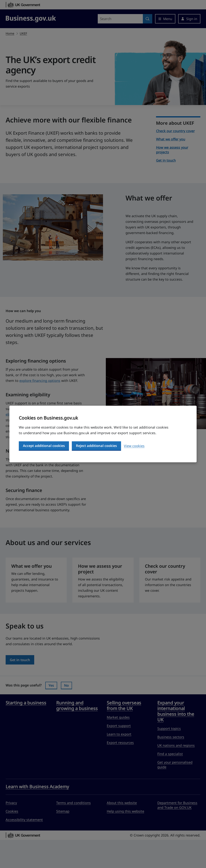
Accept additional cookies (44, 446)
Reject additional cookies (96, 446)
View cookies (134, 446)
